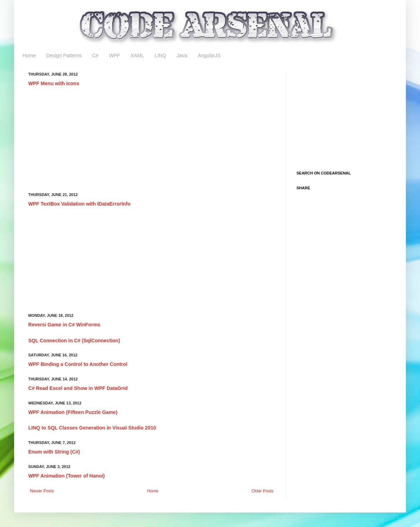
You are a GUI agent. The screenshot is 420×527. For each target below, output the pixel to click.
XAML (137, 55)
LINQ (160, 55)
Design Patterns (64, 55)
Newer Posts (42, 491)
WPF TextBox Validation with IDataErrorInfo (79, 204)
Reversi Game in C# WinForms (64, 325)
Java (182, 55)
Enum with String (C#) (54, 452)
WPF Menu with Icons (54, 83)
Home (29, 55)
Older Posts (262, 491)
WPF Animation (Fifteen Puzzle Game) (73, 412)
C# (95, 55)
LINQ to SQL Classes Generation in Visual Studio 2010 (92, 428)
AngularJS (209, 55)
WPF (115, 55)
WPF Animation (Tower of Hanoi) (67, 476)
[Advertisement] (152, 140)
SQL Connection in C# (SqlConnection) (74, 341)
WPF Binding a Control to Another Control (78, 364)
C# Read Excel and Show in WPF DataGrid (78, 388)
